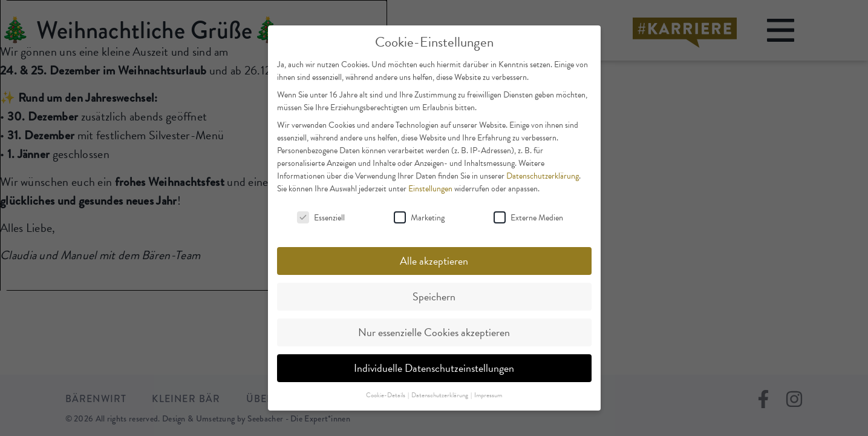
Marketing (419, 218)
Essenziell (321, 218)
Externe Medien (528, 218)
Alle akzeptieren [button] (434, 261)
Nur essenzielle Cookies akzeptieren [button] (434, 332)
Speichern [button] (434, 296)
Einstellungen (430, 189)
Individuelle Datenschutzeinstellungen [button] (434, 368)
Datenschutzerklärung (543, 176)
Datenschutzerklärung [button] (440, 395)
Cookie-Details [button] (386, 395)
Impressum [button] (488, 395)
